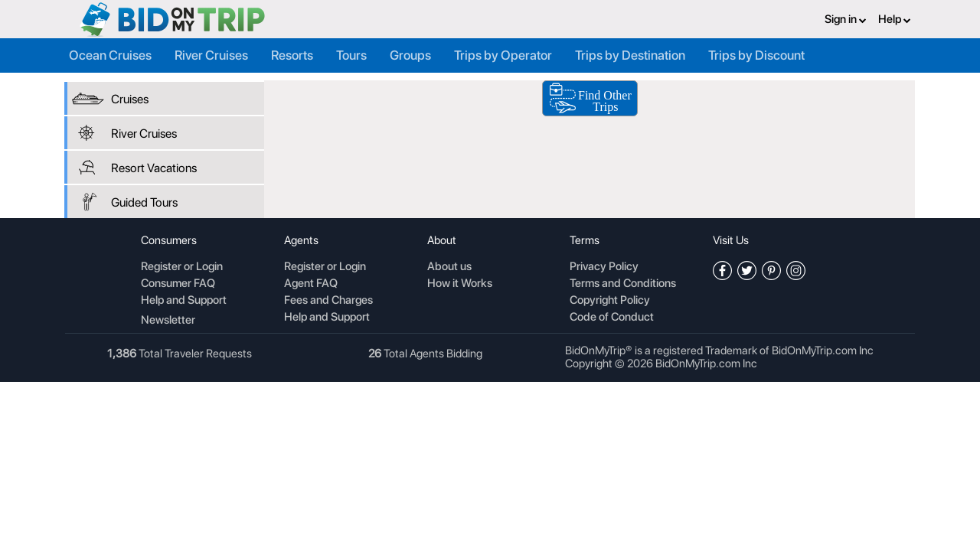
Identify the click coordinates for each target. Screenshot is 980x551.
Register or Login (182, 267)
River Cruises (211, 55)
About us (449, 267)
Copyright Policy (610, 301)
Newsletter (168, 320)
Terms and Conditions (623, 284)
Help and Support (184, 301)
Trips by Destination (630, 55)
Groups (410, 55)
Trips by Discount (756, 55)
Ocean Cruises (110, 55)
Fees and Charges (328, 301)
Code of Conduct (612, 318)
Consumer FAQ (178, 284)
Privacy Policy (604, 267)
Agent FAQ (311, 284)
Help (895, 19)
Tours (351, 55)
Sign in (846, 19)
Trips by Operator (503, 55)
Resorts (292, 55)
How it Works (460, 284)
